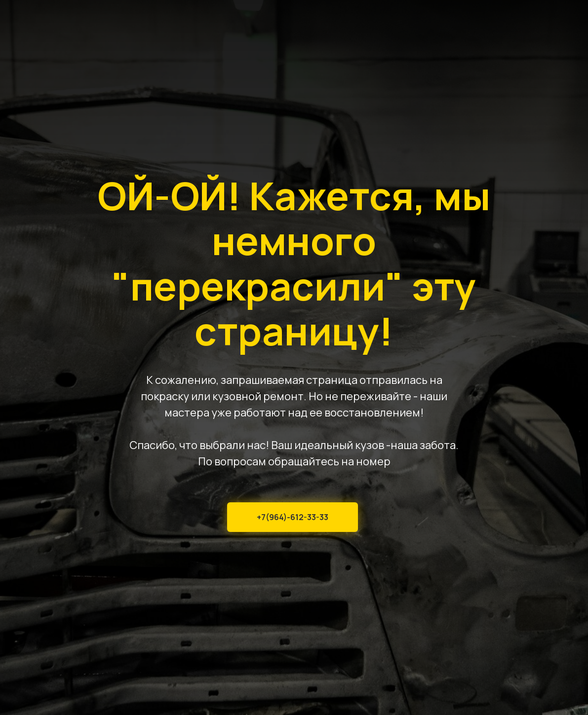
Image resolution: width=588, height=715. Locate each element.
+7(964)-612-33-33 (293, 517)
